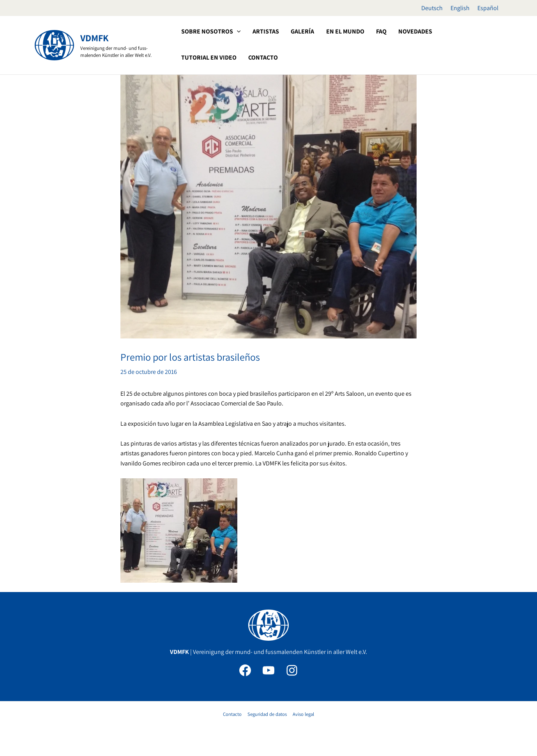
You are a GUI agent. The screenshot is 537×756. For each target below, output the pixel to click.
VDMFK (95, 38)
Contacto (233, 714)
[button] (236, 32)
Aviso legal (303, 714)
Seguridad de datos (267, 714)
